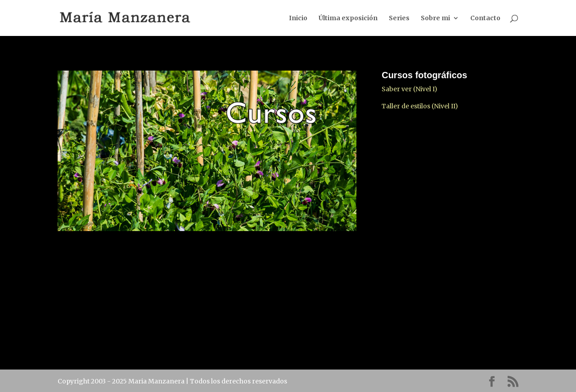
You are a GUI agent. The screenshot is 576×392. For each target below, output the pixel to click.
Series (399, 18)
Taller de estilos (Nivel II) (420, 106)
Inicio (298, 18)
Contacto (485, 18)
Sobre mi (435, 18)
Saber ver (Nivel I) (409, 89)
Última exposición (348, 18)
